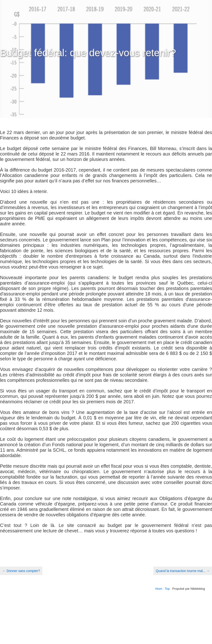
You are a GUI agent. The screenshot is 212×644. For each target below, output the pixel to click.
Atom (159, 589)
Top (167, 589)
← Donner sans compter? (21, 571)
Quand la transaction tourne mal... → (183, 571)
